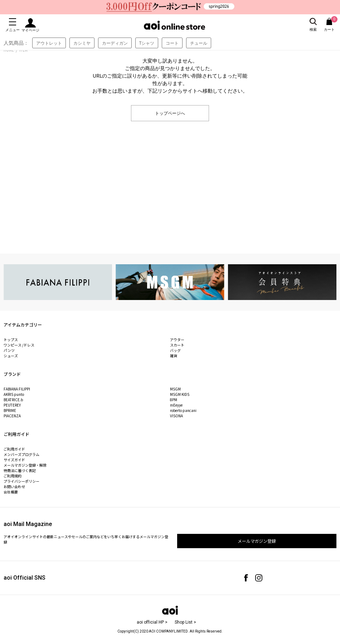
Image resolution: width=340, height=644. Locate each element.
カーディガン (115, 43)
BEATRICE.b (13, 400)
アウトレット (49, 43)
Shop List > (185, 622)
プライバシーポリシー (21, 481)
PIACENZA (12, 416)
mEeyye (176, 405)
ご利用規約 (13, 476)
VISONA (176, 416)
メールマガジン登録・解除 (25, 465)
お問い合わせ (14, 486)
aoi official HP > (152, 622)
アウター (177, 340)
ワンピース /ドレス (19, 345)
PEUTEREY (12, 405)
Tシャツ (147, 43)
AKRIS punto (14, 394)
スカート (177, 345)
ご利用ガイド (14, 449)
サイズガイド (14, 460)
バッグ (175, 350)
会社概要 (11, 492)
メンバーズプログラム (21, 454)
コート (172, 43)
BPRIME (10, 410)
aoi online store (174, 25)
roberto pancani (183, 410)
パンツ (9, 350)
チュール (199, 43)
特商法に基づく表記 (20, 470)
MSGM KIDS (180, 394)
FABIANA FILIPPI (17, 389)
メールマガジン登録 (257, 541)
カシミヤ (82, 43)
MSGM (175, 389)
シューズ (11, 356)
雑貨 (174, 356)
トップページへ (170, 113)
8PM (174, 400)
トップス (11, 340)
